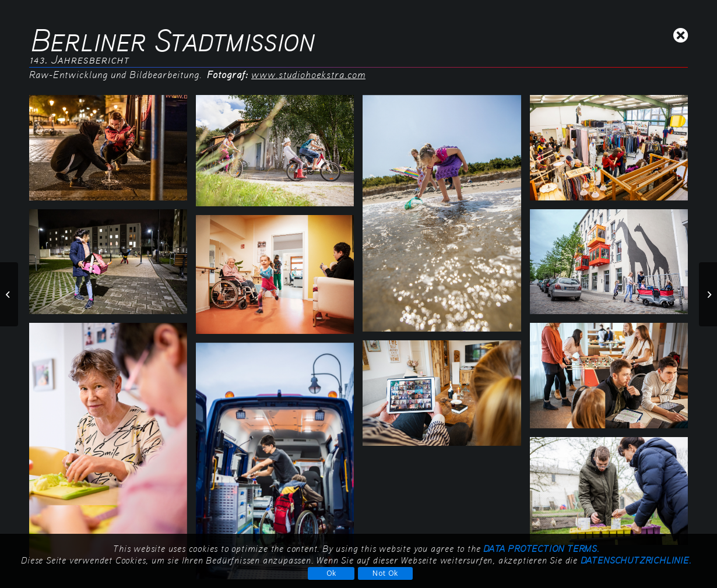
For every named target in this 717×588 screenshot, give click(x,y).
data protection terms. (541, 548)
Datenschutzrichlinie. (636, 560)
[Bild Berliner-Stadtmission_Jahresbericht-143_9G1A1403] (613, 266)
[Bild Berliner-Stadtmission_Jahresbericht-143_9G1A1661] (446, 218)
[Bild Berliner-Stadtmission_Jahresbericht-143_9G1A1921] (279, 155)
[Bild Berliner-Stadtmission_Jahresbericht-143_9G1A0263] (279, 279)
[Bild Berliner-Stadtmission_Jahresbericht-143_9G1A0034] (613, 380)
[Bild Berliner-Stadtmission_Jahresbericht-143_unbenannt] (113, 152)
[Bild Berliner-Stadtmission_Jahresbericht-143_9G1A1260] (613, 495)
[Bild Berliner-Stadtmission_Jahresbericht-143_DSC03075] (446, 397)
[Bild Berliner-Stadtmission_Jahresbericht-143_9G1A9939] (613, 152)
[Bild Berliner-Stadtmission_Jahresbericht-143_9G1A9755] (113, 266)
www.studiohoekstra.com (308, 74)
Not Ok (385, 573)
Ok (331, 573)
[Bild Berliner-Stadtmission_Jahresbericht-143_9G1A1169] (113, 446)
